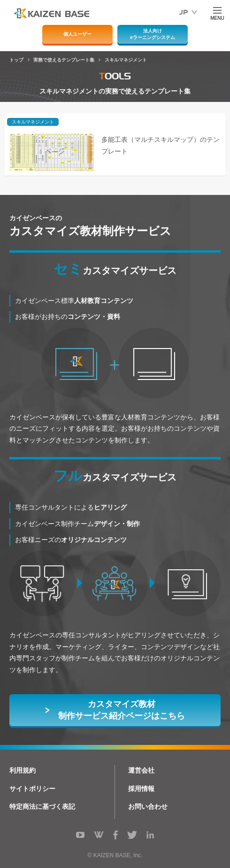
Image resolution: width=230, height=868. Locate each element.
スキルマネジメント (33, 122)
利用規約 (23, 770)
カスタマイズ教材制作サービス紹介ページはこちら (122, 710)
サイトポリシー (32, 789)
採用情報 (141, 789)
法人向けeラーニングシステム (153, 34)
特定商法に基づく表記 (42, 806)
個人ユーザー (77, 34)
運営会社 (141, 770)
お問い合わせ (148, 806)
